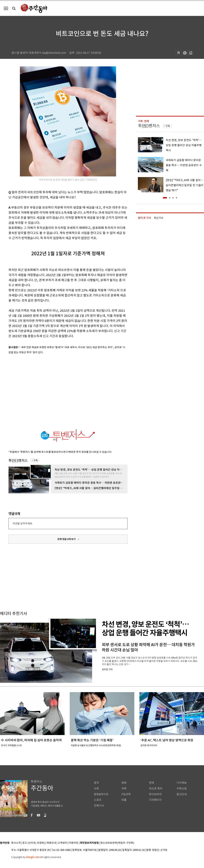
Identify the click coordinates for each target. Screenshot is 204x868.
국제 (124, 789)
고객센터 (62, 843)
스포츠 (98, 800)
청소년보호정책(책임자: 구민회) (117, 843)
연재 (151, 783)
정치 (96, 783)
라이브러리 (155, 794)
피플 (124, 800)
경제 (124, 783)
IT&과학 (126, 794)
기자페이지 (155, 800)
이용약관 (73, 843)
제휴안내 (51, 843)
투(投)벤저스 (18, 461)
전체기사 (99, 806)
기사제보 (182, 783)
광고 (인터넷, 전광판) (34, 843)
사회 (96, 789)
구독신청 (182, 789)
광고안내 (182, 794)
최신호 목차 (156, 789)
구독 (36, 460)
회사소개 (16, 843)
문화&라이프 (101, 794)
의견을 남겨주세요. (23, 523)
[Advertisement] (32, 391)
